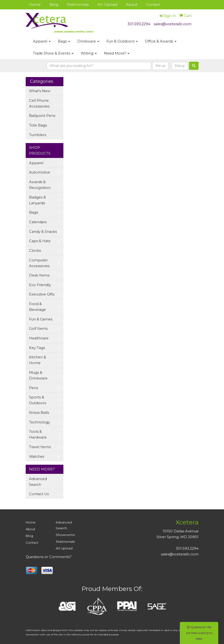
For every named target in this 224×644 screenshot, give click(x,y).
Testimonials (78, 5)
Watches (37, 457)
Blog (54, 5)
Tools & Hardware (38, 434)
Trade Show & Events (53, 53)
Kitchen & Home (38, 360)
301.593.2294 (139, 24)
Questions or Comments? (49, 557)
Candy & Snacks (43, 232)
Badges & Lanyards (37, 200)
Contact (153, 5)
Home (35, 5)
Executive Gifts (42, 294)
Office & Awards (161, 41)
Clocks (35, 251)
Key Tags (37, 348)
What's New (40, 91)
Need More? (117, 53)
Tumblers (38, 135)
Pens (33, 388)
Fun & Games (41, 319)
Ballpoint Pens (42, 116)
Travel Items (40, 447)
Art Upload (107, 5)
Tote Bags (38, 125)
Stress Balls (39, 413)
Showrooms (65, 535)
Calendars (38, 222)
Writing (89, 53)
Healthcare (39, 338)
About (132, 5)
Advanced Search (38, 482)
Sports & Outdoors (38, 400)
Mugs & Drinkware (38, 375)
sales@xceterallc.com (173, 24)
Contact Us (39, 494)
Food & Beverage (37, 307)
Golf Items (38, 329)
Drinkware (88, 41)
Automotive (40, 172)
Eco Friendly (40, 285)
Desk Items (39, 275)
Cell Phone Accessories (39, 103)
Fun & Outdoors (122, 41)
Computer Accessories (39, 263)
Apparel (42, 41)
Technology (39, 422)
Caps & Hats (40, 241)
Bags (64, 41)
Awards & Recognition (40, 185)
